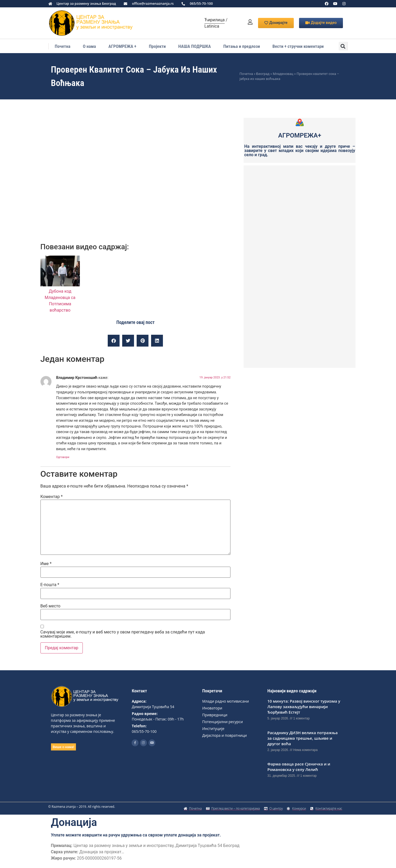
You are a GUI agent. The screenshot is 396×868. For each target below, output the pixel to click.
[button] (343, 46)
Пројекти (157, 46)
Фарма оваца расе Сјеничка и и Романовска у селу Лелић (299, 767)
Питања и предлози (242, 46)
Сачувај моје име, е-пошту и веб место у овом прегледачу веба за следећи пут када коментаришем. (123, 634)
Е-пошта (50, 585)
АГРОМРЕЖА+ (300, 135)
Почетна (63, 46)
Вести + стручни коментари (298, 46)
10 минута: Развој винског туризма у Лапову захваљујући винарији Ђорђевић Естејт (304, 707)
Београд (263, 74)
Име (46, 564)
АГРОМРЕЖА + (122, 46)
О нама (89, 46)
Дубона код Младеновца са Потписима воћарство (60, 298)
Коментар (52, 497)
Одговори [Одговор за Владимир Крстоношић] (63, 457)
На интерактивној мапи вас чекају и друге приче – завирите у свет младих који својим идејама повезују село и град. (300, 151)
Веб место (51, 606)
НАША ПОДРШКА (194, 46)
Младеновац (283, 74)
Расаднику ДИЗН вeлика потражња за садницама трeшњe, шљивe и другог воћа (302, 738)
